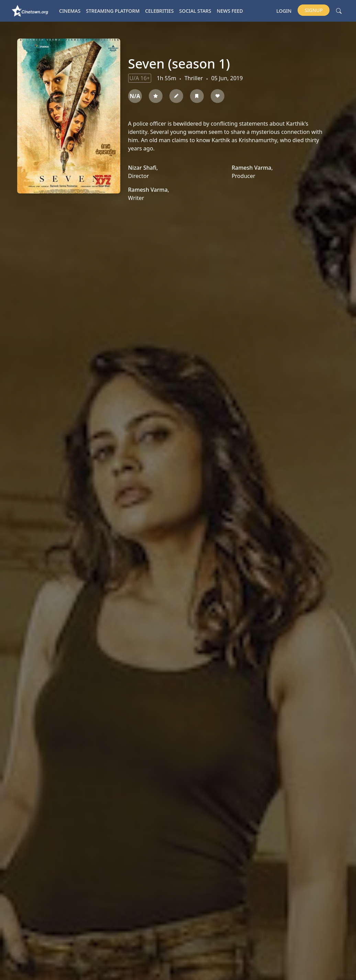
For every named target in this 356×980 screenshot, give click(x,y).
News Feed (230, 11)
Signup (314, 10)
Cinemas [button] (70, 11)
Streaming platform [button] (113, 11)
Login (284, 11)
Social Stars (195, 11)
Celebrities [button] (159, 11)
